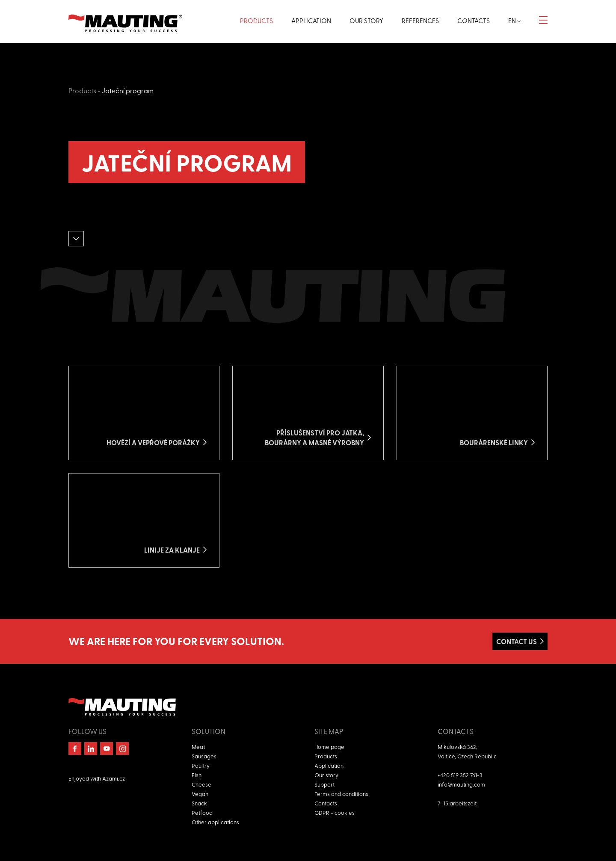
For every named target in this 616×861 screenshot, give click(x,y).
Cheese (201, 784)
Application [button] (311, 21)
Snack (199, 803)
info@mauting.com (461, 784)
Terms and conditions (341, 794)
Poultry (201, 765)
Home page (329, 747)
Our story (326, 775)
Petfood (202, 812)
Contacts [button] (474, 21)
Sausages (204, 756)
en (514, 21)
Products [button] (256, 21)
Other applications (215, 822)
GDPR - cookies (335, 812)
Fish (197, 775)
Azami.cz (114, 778)
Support (324, 784)
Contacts (326, 803)
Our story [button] (366, 21)
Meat (198, 747)
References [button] (420, 21)
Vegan (200, 794)
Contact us (517, 641)
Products (82, 90)
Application (329, 765)
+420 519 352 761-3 (460, 775)
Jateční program (128, 90)
